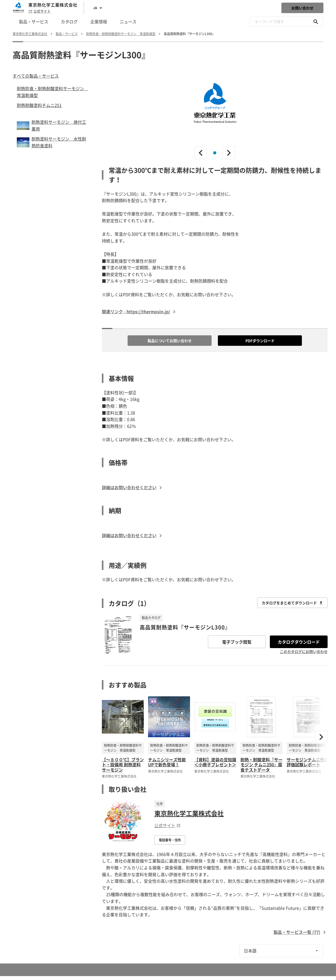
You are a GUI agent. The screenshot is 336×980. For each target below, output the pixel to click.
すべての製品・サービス (36, 76)
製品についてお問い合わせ (170, 341)
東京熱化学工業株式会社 (189, 813)
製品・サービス (34, 21)
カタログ (69, 21)
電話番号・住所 (170, 840)
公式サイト (40, 11)
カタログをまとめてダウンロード (292, 603)
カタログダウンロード (299, 642)
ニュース (128, 21)
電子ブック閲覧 (237, 642)
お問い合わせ (302, 8)
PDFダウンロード (260, 341)
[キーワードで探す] (316, 21)
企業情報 (99, 21)
